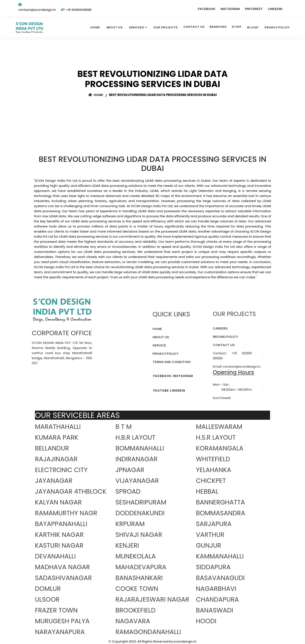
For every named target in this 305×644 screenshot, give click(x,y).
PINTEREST (254, 9)
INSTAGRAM (230, 9)
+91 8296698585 (79, 10)
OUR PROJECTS (166, 27)
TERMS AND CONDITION (171, 362)
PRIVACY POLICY (166, 354)
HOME (157, 329)
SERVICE (159, 345)
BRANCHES (218, 27)
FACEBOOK (207, 9)
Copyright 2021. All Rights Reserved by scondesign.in (154, 641)
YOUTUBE (161, 390)
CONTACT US (194, 27)
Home (95, 27)
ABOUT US (161, 337)
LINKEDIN (275, 9)
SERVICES (137, 27)
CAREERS (220, 328)
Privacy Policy (277, 27)
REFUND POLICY (225, 337)
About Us (114, 27)
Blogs (253, 27)
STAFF (237, 27)
